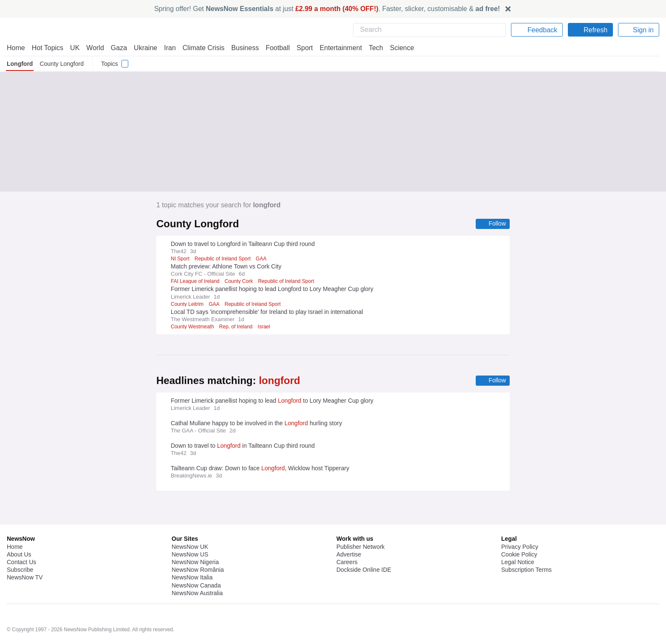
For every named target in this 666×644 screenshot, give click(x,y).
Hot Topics (48, 48)
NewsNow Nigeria (195, 539)
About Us (19, 531)
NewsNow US (189, 531)
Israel (267, 327)
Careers (347, 539)
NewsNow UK (189, 524)
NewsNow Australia (198, 570)
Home (16, 48)
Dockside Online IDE (363, 547)
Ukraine (143, 48)
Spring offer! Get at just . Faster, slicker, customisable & (327, 9)
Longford (20, 64)
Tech (370, 48)
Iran (166, 48)
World (95, 48)
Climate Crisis (199, 48)
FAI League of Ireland (195, 282)
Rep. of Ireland (238, 327)
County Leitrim (188, 305)
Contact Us (21, 539)
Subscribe (20, 547)
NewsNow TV (25, 554)
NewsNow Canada (196, 562)
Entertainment (336, 48)
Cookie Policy (519, 531)
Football (274, 48)
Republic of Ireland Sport (222, 259)
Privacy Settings (523, 554)
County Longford (63, 64)
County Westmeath (193, 327)
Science (396, 48)
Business (241, 48)
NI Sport (180, 259)
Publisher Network (361, 524)
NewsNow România (198, 547)
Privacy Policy (519, 524)
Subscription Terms (527, 547)
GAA (260, 259)
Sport (301, 48)
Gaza (117, 48)
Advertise (349, 531)
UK (75, 48)
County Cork (239, 282)
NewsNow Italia (192, 554)
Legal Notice (518, 539)
